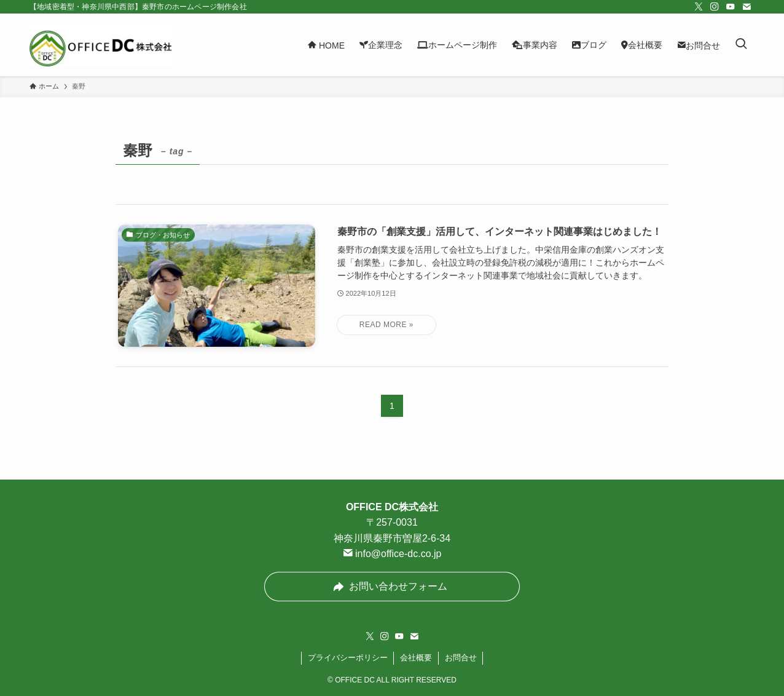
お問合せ (461, 658)
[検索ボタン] (741, 45)
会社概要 (416, 658)
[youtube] (731, 7)
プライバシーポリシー (348, 658)
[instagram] (715, 7)
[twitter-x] (699, 7)
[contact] (747, 7)
